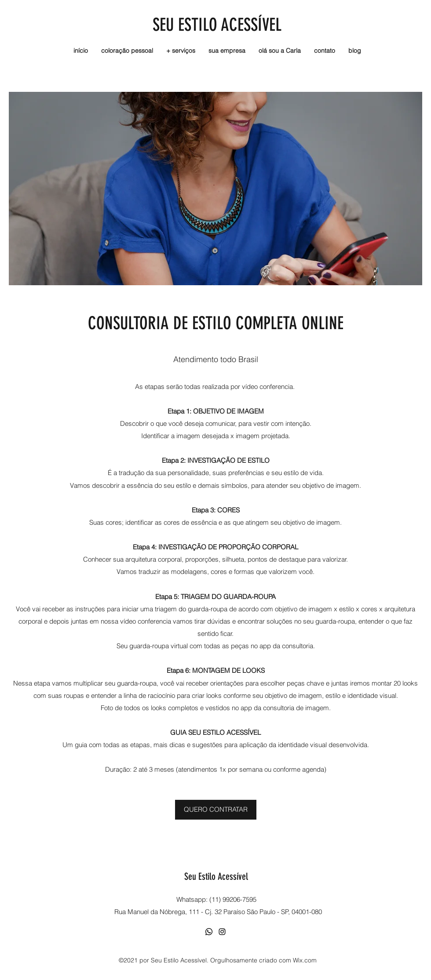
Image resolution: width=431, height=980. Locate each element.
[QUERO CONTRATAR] (216, 810)
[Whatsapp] (209, 932)
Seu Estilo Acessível (216, 877)
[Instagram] (222, 932)
